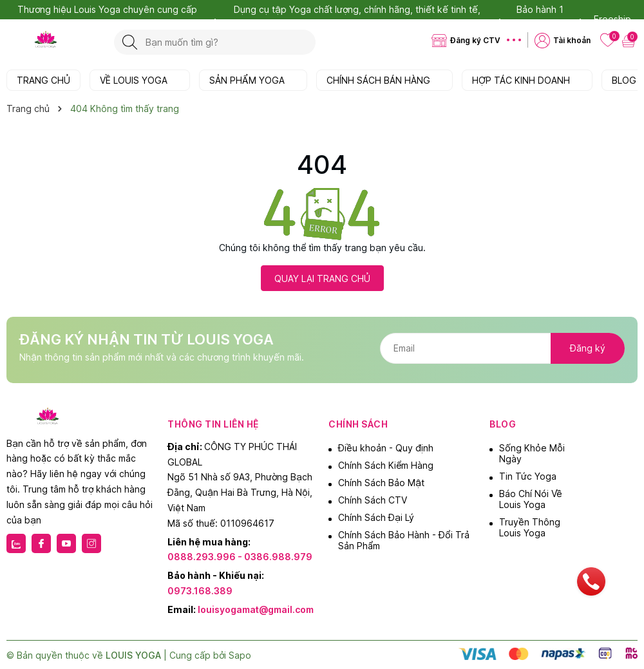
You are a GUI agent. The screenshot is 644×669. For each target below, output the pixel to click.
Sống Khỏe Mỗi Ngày (532, 453)
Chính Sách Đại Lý (376, 517)
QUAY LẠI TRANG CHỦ (322, 278)
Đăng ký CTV (475, 40)
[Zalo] (16, 543)
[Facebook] (41, 543)
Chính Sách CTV (373, 500)
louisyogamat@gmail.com (256, 609)
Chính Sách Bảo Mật (381, 483)
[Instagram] (91, 543)
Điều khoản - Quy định (386, 448)
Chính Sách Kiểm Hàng (386, 465)
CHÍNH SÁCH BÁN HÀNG (384, 80)
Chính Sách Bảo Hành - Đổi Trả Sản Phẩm (404, 540)
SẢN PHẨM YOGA (253, 80)
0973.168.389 (200, 591)
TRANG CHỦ (43, 80)
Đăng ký (588, 348)
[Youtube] (66, 543)
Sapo (240, 655)
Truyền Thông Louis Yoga (530, 527)
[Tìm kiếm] (130, 42)
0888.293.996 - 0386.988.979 (240, 557)
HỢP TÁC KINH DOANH (527, 80)
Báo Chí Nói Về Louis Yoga (531, 499)
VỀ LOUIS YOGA (140, 80)
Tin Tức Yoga (528, 476)
